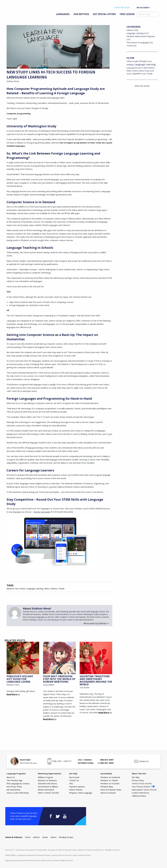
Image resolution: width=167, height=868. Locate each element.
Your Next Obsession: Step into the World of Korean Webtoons (59, 679)
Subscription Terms (144, 790)
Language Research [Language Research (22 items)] (134, 68)
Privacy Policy (138, 780)
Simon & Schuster (108, 793)
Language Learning (35, 589)
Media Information (46, 790)
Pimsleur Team (13, 685)
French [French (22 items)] (149, 61)
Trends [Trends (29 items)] (149, 74)
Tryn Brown (85, 687)
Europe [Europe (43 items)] (143, 61)
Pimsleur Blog (107, 787)
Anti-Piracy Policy (14, 787)
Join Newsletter (14, 790)
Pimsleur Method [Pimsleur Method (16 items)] (138, 71)
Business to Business (47, 780)
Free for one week (42, 512)
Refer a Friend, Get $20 (48, 793)
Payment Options (77, 787)
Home (28, 837)
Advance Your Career (16, 589)
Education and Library (47, 783)
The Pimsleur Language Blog (19, 10)
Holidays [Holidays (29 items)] (130, 65)
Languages (63, 14)
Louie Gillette (49, 685)
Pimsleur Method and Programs (141, 36)
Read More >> (13, 694)
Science (54, 589)
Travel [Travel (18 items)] (144, 74)
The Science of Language (138, 42)
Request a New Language (81, 793)
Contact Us (144, 761)
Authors (36, 837)
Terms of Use (142, 783)
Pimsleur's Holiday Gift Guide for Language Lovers (20, 679)
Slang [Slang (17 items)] (147, 71)
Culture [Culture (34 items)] (130, 61)
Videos (53, 837)
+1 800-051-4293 (105, 763)
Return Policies (76, 790)
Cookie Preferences (141, 793)
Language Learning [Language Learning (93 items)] (145, 64)
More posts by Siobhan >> (96, 623)
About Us (11, 777)
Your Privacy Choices (141, 787)
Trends (61, 589)
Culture (130, 30)
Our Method (81, 14)
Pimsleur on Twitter (109, 780)
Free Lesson (127, 14)
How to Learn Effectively (18, 793)
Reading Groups (66, 837)
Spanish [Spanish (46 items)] (137, 74)
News (47, 589)
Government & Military (48, 787)
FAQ (71, 783)
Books (45, 837)
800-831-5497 (107, 760)
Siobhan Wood (13, 81)
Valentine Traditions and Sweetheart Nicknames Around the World (96, 680)
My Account (143, 8)
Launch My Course (122, 7)
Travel (129, 46)
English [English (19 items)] (136, 61)
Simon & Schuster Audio (111, 790)
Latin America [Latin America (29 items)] (149, 68)
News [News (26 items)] (129, 71)
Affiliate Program (45, 777)
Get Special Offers (104, 14)
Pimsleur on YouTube (110, 783)
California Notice (139, 796)
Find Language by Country (18, 783)
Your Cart (157, 7)
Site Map (136, 777)
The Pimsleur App (14, 780)
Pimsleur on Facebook (110, 777)
